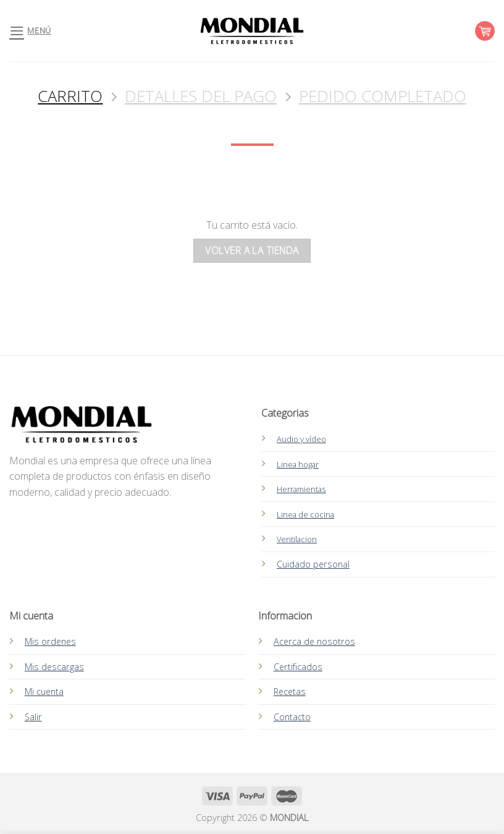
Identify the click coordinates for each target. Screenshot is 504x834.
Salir (33, 717)
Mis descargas (54, 667)
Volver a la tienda (252, 250)
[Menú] (30, 31)
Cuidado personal (313, 564)
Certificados (298, 667)
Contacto (292, 717)
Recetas (290, 691)
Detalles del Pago (201, 97)
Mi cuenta (44, 691)
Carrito (70, 97)
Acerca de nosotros (314, 641)
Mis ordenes (50, 641)
